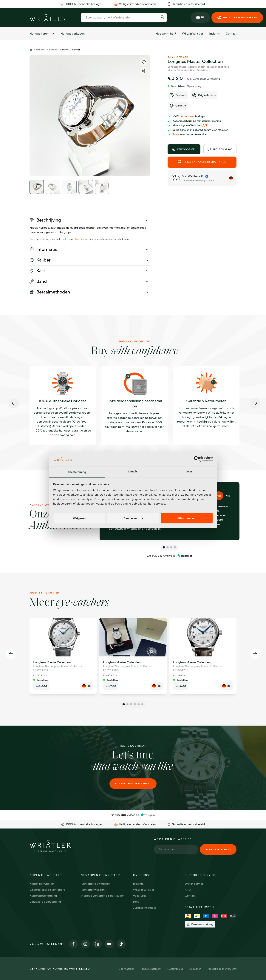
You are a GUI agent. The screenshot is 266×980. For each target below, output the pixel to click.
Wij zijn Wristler (193, 34)
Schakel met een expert (133, 784)
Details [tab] (133, 471)
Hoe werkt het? (166, 34)
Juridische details (145, 908)
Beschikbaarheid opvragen (202, 162)
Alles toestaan (187, 518)
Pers (136, 902)
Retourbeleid (175, 969)
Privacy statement (151, 969)
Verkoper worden (93, 890)
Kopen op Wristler (42, 884)
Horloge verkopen (73, 34)
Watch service (194, 884)
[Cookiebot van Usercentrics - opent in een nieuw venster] (197, 459)
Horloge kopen (42, 34)
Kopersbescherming (43, 896)
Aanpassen (133, 518)
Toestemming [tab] (77, 472)
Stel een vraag (220, 149)
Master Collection (71, 50)
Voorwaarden (127, 969)
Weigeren (79, 518)
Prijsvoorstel (184, 149)
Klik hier (80, 239)
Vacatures (140, 896)
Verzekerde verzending (45, 902)
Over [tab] (189, 471)
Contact (231, 34)
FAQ (188, 890)
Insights (214, 34)
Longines (54, 50)
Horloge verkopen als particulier (103, 896)
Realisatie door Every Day (222, 969)
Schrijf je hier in (218, 849)
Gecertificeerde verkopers (47, 890)
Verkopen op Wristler (96, 884)
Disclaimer (195, 969)
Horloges (41, 50)
